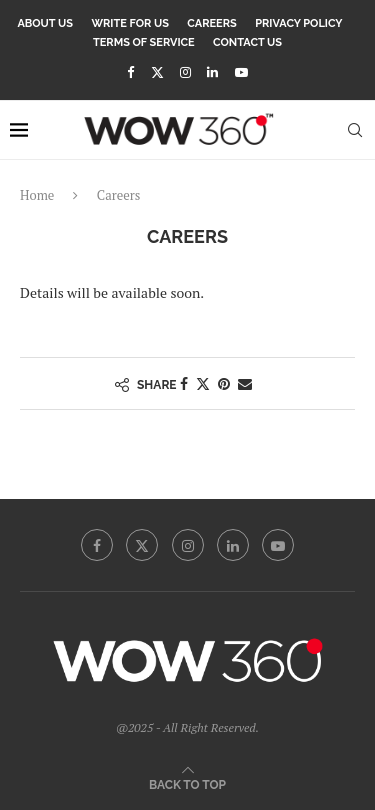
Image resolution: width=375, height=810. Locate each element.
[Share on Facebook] (184, 383)
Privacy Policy (298, 23)
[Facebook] (130, 72)
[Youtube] (241, 72)
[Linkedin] (212, 72)
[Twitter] (157, 72)
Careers (211, 23)
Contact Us (247, 42)
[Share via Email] (245, 383)
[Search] (355, 130)
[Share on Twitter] (203, 383)
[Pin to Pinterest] (224, 383)
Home (37, 195)
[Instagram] (185, 72)
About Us (45, 23)
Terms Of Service (144, 42)
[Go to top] (187, 783)
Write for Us (130, 23)
